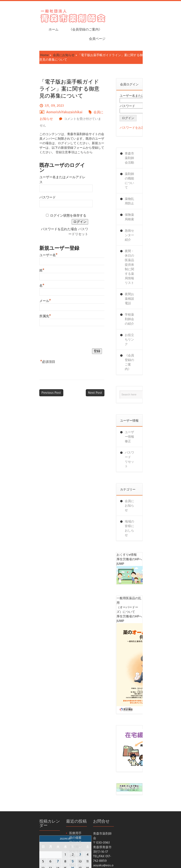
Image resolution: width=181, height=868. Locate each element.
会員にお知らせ (37, 33)
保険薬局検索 (144, 170)
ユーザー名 (22, 183)
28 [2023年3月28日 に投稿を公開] (31, 715)
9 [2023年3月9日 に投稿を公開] (46, 695)
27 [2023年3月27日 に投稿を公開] (24, 715)
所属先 (18, 244)
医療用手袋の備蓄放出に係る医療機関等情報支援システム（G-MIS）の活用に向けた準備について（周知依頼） (69, 684)
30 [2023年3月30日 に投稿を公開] (46, 715)
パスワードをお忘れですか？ (150, 101)
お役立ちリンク (146, 240)
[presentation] (44, 266)
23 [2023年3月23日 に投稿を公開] (46, 708)
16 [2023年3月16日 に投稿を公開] (46, 701)
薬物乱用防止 (144, 158)
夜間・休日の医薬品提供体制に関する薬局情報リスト (147, 197)
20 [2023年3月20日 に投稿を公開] (24, 708)
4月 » (26, 724)
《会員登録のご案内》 (122, 15)
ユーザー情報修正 (147, 319)
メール (18, 229)
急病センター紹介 (147, 181)
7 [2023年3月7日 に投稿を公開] (31, 695)
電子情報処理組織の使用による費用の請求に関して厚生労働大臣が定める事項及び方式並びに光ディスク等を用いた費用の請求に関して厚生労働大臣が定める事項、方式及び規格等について (68, 810)
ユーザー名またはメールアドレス (37, 121)
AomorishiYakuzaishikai (68, 72)
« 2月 (16, 724)
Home (18, 33)
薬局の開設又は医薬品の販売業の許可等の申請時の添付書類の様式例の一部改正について (68, 768)
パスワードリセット (74, 162)
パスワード (21, 136)
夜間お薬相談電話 (147, 213)
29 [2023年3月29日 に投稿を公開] (39, 715)
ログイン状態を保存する (53, 154)
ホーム (90, 15)
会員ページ (157, 15)
